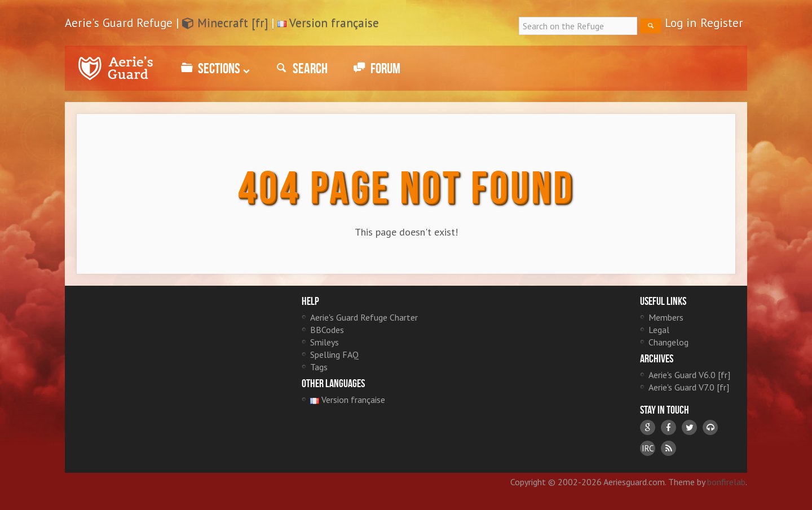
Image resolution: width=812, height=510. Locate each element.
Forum (375, 68)
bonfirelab (726, 482)
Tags (319, 367)
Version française (334, 23)
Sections (214, 68)
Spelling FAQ (334, 354)
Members (666, 317)
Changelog (668, 342)
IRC (648, 448)
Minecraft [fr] (225, 23)
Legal (659, 330)
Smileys (325, 342)
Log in (681, 23)
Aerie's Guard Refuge (116, 68)
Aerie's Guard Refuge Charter (364, 317)
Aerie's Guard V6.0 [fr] (689, 375)
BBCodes (327, 330)
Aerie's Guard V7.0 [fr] (689, 387)
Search (300, 68)
